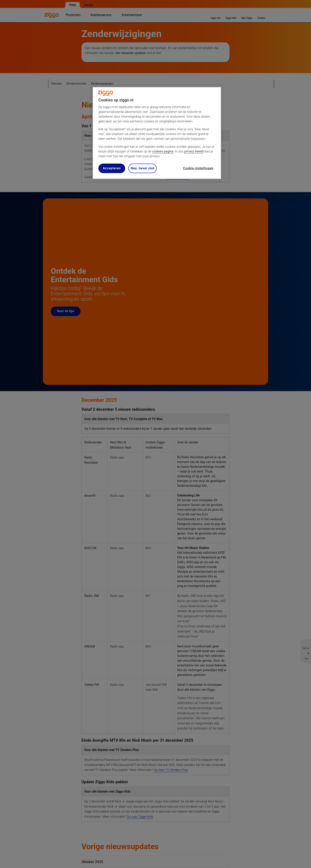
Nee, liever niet (143, 168)
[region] (157, 133)
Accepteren (112, 168)
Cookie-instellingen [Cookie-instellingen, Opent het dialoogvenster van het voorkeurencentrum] (198, 168)
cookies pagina (163, 151)
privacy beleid (194, 151)
